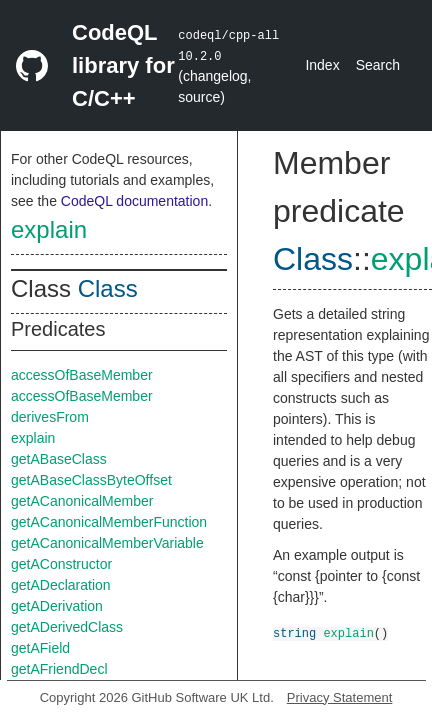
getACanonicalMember (82, 501)
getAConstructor (61, 564)
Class (108, 288)
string (294, 632)
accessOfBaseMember (82, 375)
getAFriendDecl (59, 669)
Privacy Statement (340, 697)
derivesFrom (50, 417)
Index (322, 65)
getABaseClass (59, 459)
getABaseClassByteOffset (91, 480)
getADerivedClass (67, 627)
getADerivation (57, 606)
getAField (40, 648)
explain (49, 229)
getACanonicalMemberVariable (107, 543)
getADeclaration (61, 585)
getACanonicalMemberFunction (109, 522)
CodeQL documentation (134, 201)
